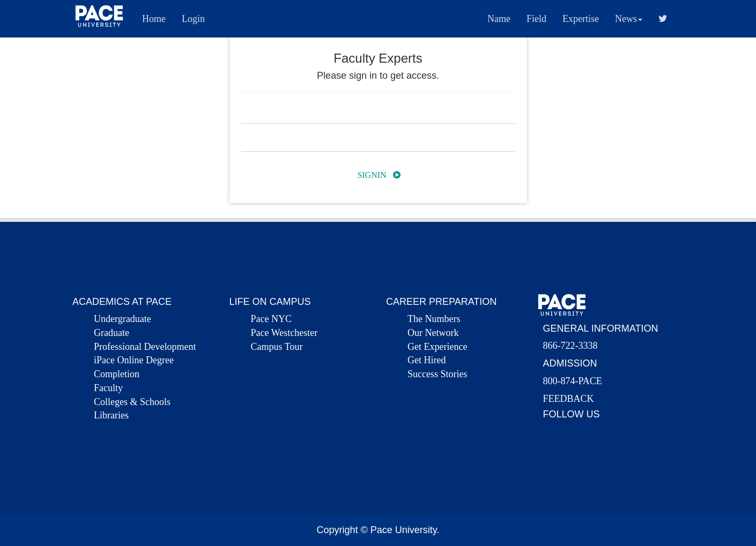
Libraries (111, 415)
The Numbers (434, 319)
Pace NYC (271, 319)
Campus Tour (277, 347)
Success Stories (438, 374)
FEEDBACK (569, 399)
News (629, 19)
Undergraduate (123, 319)
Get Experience (437, 347)
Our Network (433, 333)
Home (154, 19)
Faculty (108, 388)
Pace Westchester (284, 333)
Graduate (112, 333)
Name (499, 19)
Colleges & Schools (132, 402)
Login (193, 19)
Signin (379, 175)
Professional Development (145, 347)
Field (536, 19)
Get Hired (427, 360)
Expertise (581, 19)
